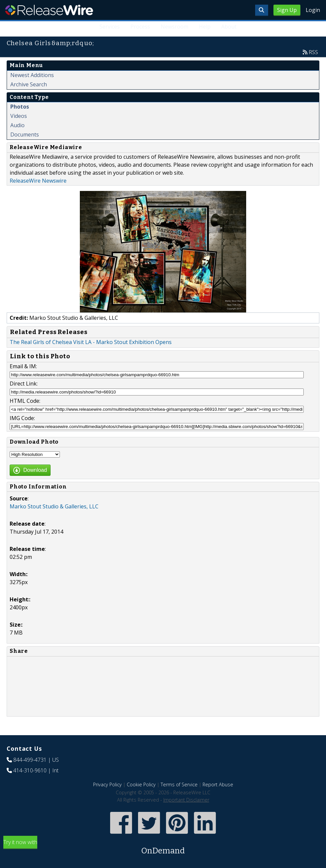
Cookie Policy (141, 784)
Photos (20, 107)
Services (110, 27)
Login (313, 10)
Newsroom (174, 27)
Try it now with (163, 848)
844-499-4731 (30, 760)
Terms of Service (179, 784)
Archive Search (29, 84)
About (229, 27)
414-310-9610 (30, 770)
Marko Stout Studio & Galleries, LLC (54, 506)
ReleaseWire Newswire (38, 181)
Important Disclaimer (186, 800)
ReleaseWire (49, 10)
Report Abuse (218, 784)
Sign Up (287, 10)
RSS (313, 52)
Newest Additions (32, 75)
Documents (25, 134)
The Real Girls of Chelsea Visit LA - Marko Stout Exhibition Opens (91, 342)
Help (205, 27)
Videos (19, 116)
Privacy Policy (107, 784)
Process (141, 27)
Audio (17, 125)
